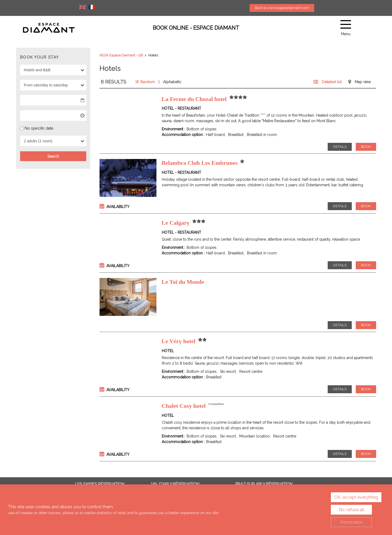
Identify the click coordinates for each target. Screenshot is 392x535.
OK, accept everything (356, 497)
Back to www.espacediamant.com (282, 8)
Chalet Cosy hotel (184, 406)
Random (148, 82)
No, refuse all (352, 510)
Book (366, 147)
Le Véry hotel (179, 341)
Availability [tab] (118, 207)
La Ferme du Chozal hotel (194, 99)
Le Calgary (176, 223)
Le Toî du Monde (183, 282)
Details (340, 147)
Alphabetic (172, 82)
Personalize (351, 522)
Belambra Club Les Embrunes (200, 163)
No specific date (39, 128)
